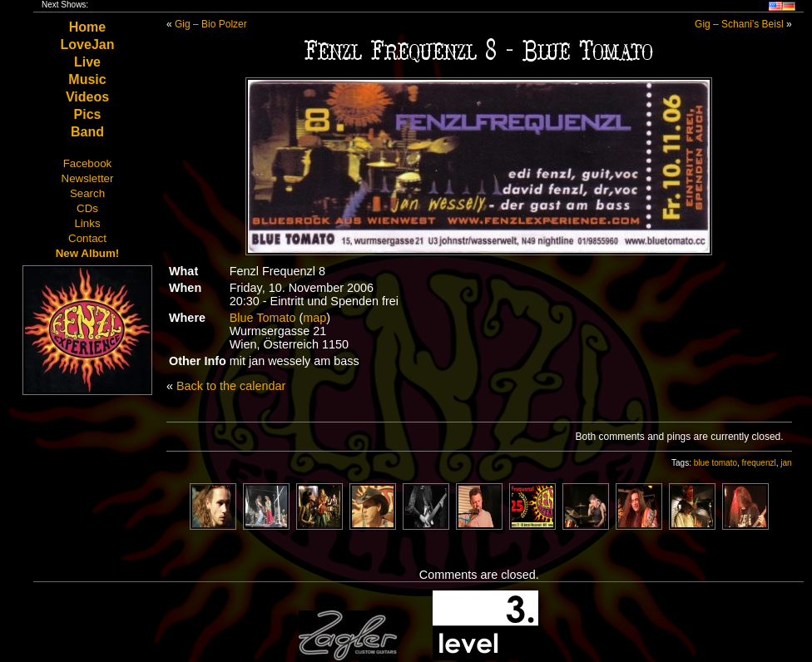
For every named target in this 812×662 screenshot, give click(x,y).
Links (87, 223)
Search (87, 193)
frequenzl (759, 463)
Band (87, 132)
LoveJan (88, 44)
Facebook (88, 163)
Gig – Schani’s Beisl (739, 24)
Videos (87, 97)
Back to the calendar (231, 386)
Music (87, 79)
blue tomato (715, 463)
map (314, 318)
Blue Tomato (263, 318)
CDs (87, 208)
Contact (87, 238)
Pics (88, 114)
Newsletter (88, 178)
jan (786, 463)
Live (87, 62)
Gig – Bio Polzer (211, 24)
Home (87, 27)
